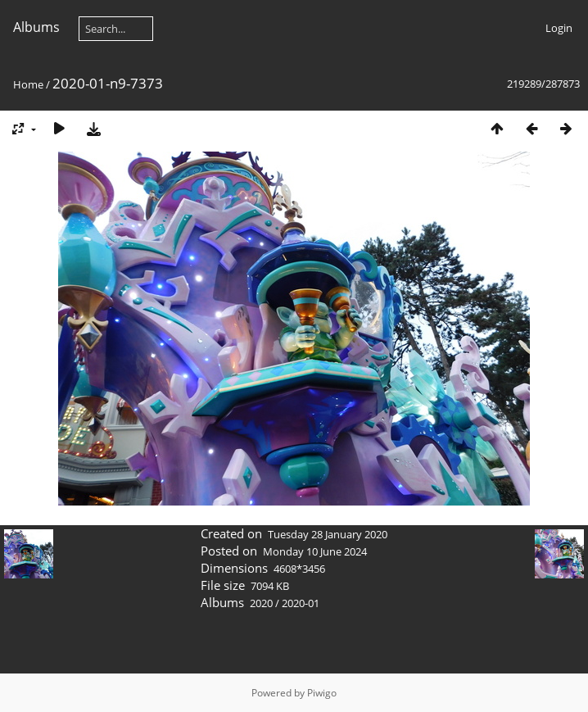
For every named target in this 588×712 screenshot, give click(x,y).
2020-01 (301, 603)
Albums (36, 27)
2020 (261, 603)
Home (28, 84)
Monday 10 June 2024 (315, 551)
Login (559, 28)
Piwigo (322, 693)
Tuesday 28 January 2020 (328, 534)
